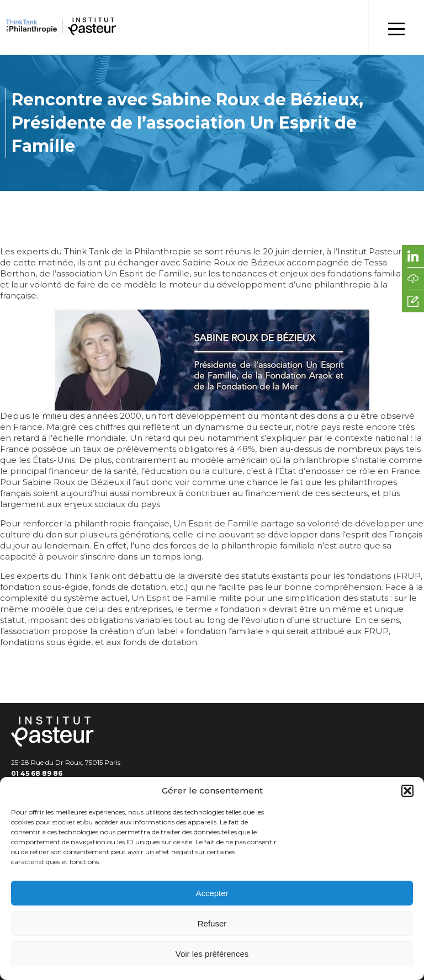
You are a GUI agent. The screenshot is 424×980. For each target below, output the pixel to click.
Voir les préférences (212, 954)
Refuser (212, 923)
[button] (407, 791)
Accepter (212, 893)
